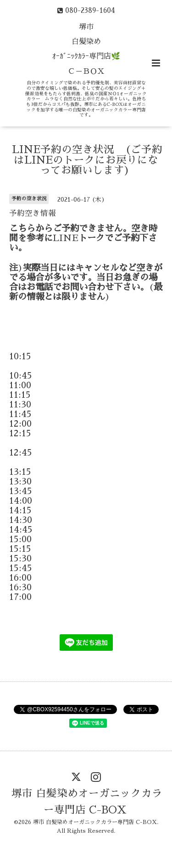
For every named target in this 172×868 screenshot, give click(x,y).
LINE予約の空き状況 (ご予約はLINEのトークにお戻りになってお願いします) (87, 160)
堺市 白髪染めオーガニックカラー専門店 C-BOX (87, 801)
